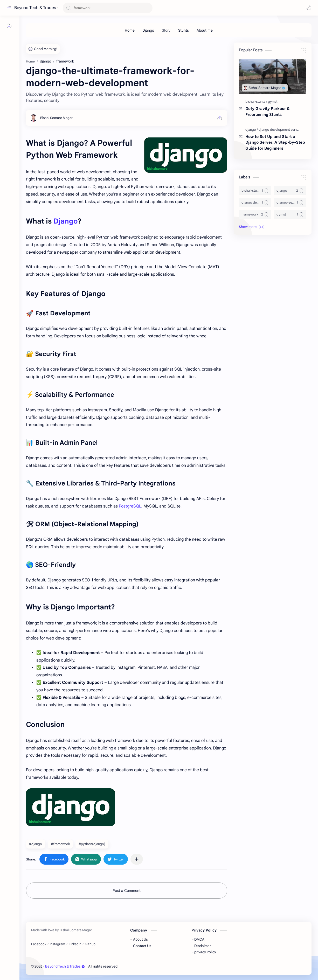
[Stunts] (184, 30)
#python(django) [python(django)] (92, 844)
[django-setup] (290, 203)
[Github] (90, 944)
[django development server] (279, 130)
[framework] (255, 214)
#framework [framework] (60, 844)
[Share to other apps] (137, 859)
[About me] (205, 30)
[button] (309, 8)
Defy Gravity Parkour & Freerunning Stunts (268, 112)
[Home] (130, 30)
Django (65, 221)
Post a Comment (127, 891)
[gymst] (273, 102)
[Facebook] (39, 944)
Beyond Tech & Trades (35, 8)
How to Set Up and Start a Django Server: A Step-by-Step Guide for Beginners (275, 143)
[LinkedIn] (75, 944)
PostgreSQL (130, 506)
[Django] (148, 30)
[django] (252, 130)
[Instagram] (57, 944)
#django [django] (36, 844)
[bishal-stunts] (256, 102)
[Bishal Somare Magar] (56, 118)
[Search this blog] (108, 8)
